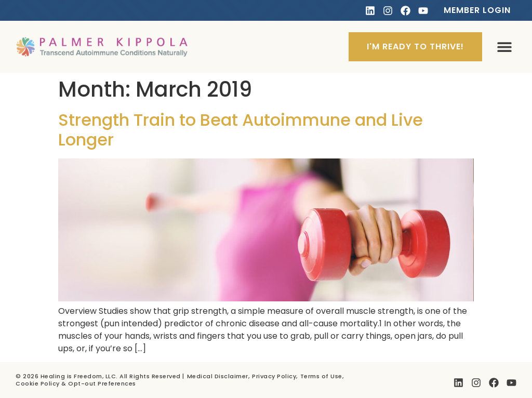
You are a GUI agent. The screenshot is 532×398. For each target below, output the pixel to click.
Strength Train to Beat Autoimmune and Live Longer (241, 130)
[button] (504, 47)
